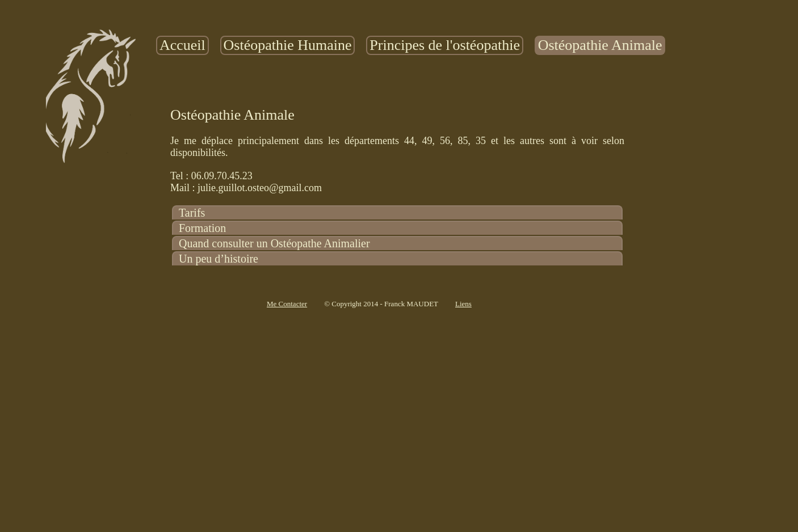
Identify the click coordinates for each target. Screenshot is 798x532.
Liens (463, 304)
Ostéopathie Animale (600, 45)
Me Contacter (287, 304)
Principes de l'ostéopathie (445, 45)
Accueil (182, 45)
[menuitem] (182, 45)
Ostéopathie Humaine (288, 45)
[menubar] (411, 45)
